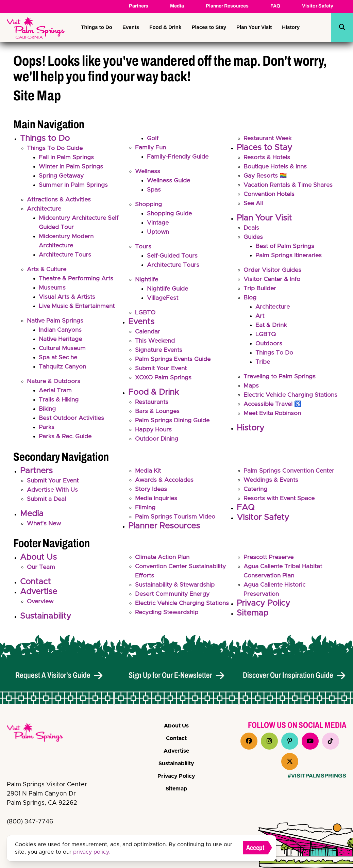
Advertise (39, 595)
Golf (153, 138)
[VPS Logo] (41, 734)
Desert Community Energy (174, 597)
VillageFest (163, 298)
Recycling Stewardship (168, 625)
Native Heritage (62, 339)
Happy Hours (154, 430)
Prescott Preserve (270, 560)
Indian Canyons (61, 330)
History (291, 27)
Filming (145, 511)
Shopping (149, 204)
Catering (256, 492)
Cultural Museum (63, 348)
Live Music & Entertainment (79, 306)
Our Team (41, 570)
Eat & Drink (272, 325)
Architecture (46, 209)
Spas (154, 190)
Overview (41, 605)
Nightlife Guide (169, 289)
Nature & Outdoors (55, 381)
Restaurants (153, 402)
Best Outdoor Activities (73, 418)
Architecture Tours (67, 255)
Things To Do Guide (56, 148)
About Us (38, 560)
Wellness (148, 171)
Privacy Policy (263, 606)
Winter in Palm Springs (72, 167)
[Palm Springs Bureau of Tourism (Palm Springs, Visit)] (36, 28)
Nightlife (147, 280)
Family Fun (151, 148)
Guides (254, 237)
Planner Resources (227, 6)
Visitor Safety (318, 6)
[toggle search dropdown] (342, 28)
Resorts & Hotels (268, 158)
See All (254, 203)
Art (260, 316)
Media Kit (148, 474)
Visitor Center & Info (273, 279)
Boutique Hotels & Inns (277, 167)
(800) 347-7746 (30, 822)
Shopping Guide (170, 214)
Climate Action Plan (164, 560)
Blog (250, 298)
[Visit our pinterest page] (290, 741)
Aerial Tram (56, 391)
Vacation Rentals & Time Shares (290, 185)
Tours (143, 247)
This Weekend (156, 341)
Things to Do (97, 27)
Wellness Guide (169, 181)
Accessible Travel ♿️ (274, 413)
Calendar (148, 332)
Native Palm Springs (56, 321)
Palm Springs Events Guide (174, 359)
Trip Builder (260, 289)
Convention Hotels (270, 194)
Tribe (263, 362)
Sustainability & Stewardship (176, 588)
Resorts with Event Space (281, 502)
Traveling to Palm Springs (280, 377)
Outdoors (269, 344)
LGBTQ (145, 313)
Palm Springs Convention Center (291, 474)
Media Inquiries (157, 502)
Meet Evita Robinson (273, 423)
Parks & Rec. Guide (66, 437)
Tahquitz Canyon (63, 367)
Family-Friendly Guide (179, 157)
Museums (53, 288)
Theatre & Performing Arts (78, 279)
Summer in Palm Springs (74, 185)
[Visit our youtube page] (310, 741)
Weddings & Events (272, 483)
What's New (45, 527)
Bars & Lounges (158, 411)
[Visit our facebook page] (249, 741)
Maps (251, 386)
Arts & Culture (48, 269)
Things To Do (275, 353)
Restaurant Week (269, 138)
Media (177, 6)
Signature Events (160, 350)
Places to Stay (209, 27)
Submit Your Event (162, 369)
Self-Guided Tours (173, 256)
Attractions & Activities (61, 200)
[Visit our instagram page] (269, 741)
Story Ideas (152, 492)
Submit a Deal (47, 502)
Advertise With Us (53, 493)
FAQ (275, 6)
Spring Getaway (62, 176)
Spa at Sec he (59, 358)
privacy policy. (91, 852)
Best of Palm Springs (285, 246)
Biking (48, 409)
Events (131, 27)
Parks (47, 427)
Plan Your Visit (254, 27)
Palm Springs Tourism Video (176, 520)
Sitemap (253, 616)
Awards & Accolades (165, 483)
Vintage (158, 223)
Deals (252, 228)
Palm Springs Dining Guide (173, 421)
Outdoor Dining (158, 439)
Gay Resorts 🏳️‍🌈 (266, 176)
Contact (35, 585)
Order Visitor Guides (273, 270)
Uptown (158, 232)
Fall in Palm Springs (67, 158)
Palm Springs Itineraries (290, 256)
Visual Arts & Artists (68, 297)
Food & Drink (165, 27)
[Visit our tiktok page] (331, 741)
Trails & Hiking (59, 400)
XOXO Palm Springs (164, 378)
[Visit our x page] (290, 761)
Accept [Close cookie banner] (255, 848)
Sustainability (46, 619)
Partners (139, 6)
